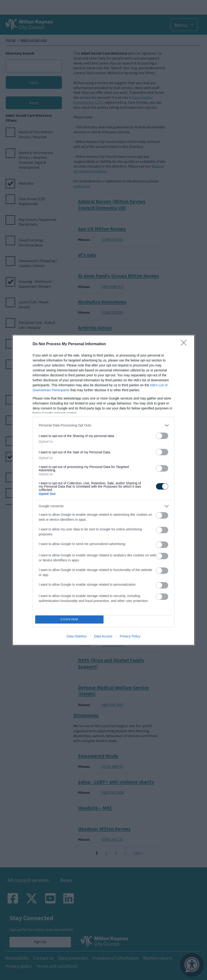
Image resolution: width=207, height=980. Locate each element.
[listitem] (103, 425)
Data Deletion (77, 636)
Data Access (103, 636)
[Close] (185, 344)
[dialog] (103, 490)
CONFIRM (69, 619)
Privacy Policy (130, 636)
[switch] (162, 436)
